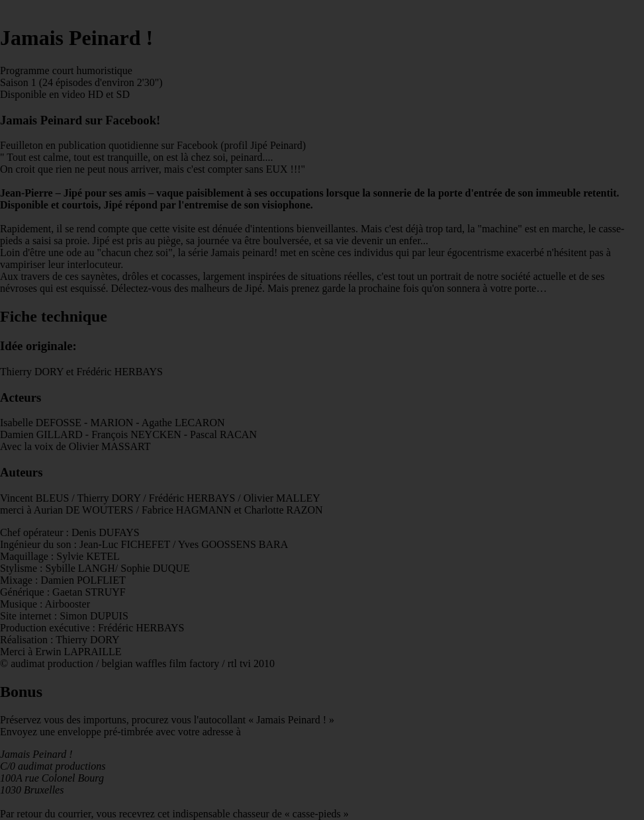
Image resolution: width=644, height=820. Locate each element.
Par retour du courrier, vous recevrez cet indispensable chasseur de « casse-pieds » (322, 422)
